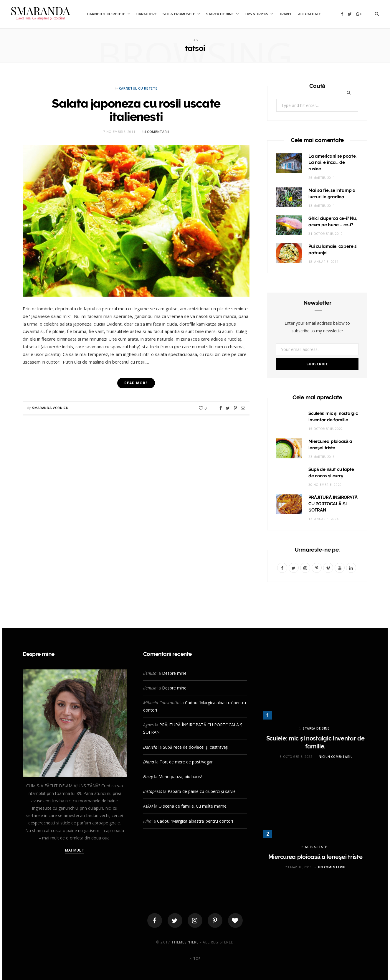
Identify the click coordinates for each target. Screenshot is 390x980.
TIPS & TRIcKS (256, 14)
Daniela (150, 747)
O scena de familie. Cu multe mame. (193, 806)
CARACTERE (147, 14)
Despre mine (174, 673)
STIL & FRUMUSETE (179, 14)
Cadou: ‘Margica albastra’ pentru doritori (195, 821)
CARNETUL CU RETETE (106, 14)
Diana (149, 762)
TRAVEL (286, 14)
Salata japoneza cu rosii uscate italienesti (136, 110)
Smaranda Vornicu (50, 408)
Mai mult (75, 850)
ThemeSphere (185, 942)
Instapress (153, 791)
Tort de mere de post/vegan (187, 762)
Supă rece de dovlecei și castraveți (196, 747)
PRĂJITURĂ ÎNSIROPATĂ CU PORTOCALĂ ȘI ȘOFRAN (333, 504)
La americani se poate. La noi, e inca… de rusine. (332, 163)
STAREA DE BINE (220, 14)
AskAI (148, 806)
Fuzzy (148, 777)
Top (195, 959)
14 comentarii (156, 132)
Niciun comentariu (336, 757)
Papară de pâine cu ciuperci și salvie (202, 791)
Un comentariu (332, 867)
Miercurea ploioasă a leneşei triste (315, 857)
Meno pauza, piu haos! (180, 777)
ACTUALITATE (309, 14)
